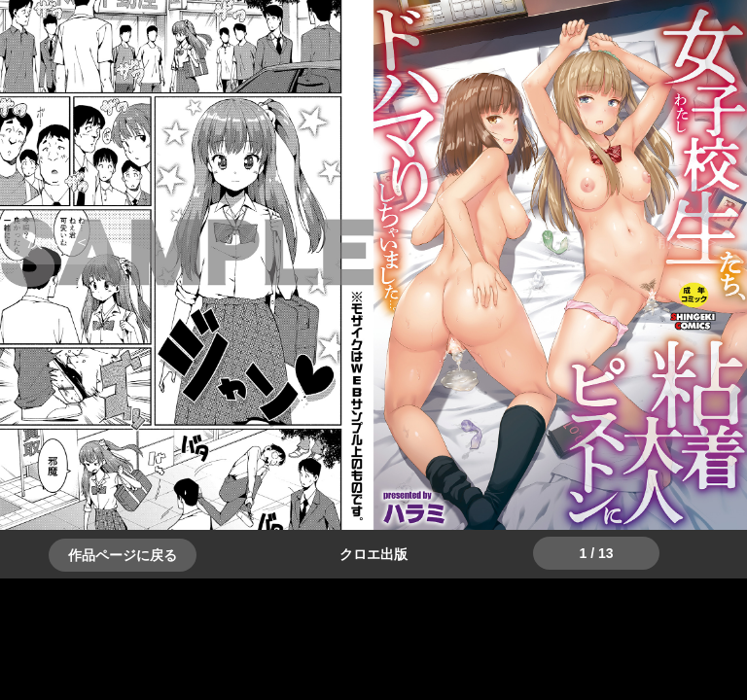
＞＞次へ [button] (58, 242)
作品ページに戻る (123, 555)
